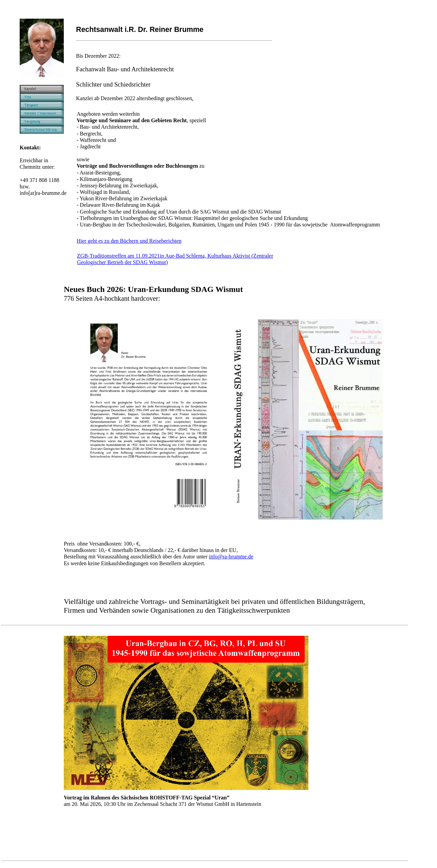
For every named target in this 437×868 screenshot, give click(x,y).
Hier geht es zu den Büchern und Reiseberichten (129, 241)
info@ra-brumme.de (231, 557)
